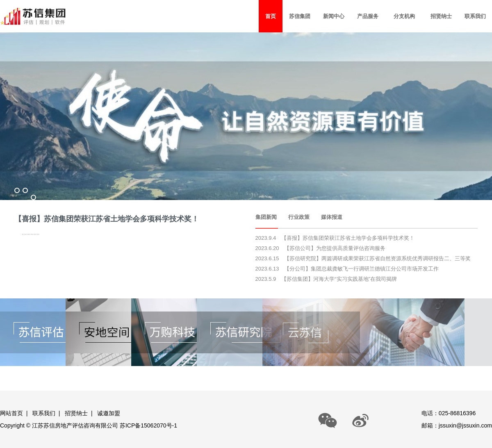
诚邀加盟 (109, 413)
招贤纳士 (76, 413)
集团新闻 (266, 217)
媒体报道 (332, 217)
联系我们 (44, 413)
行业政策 (299, 217)
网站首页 (11, 413)
